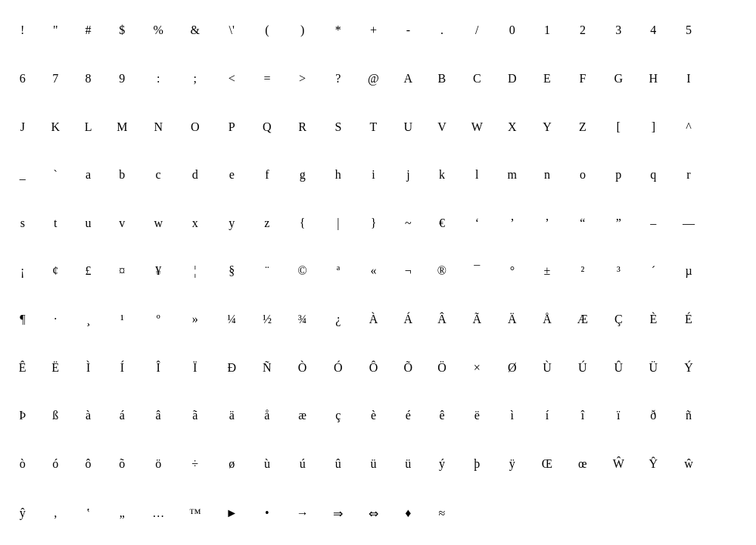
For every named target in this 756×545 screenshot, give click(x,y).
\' (232, 30)
